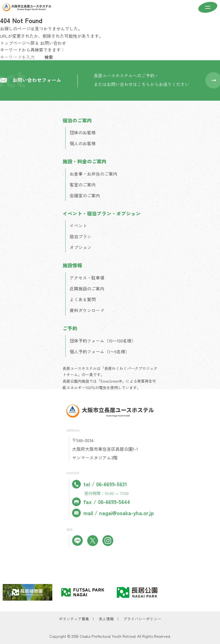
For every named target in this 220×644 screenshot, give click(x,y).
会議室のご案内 (85, 195)
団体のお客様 (83, 132)
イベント (78, 226)
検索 (49, 57)
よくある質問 (83, 299)
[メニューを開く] (208, 8)
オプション (80, 247)
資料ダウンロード (87, 310)
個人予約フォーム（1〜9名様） (100, 351)
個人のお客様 (83, 143)
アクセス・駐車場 (87, 278)
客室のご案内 (83, 185)
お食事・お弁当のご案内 (93, 174)
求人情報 (106, 619)
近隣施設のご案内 (87, 288)
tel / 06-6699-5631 (100, 484)
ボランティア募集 (74, 619)
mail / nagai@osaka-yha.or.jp (113, 513)
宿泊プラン (80, 236)
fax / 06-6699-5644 (101, 502)
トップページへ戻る (20, 43)
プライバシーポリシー (142, 619)
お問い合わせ (53, 43)
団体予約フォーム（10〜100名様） (103, 341)
